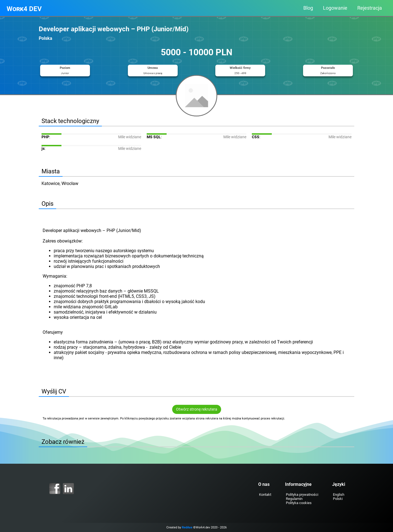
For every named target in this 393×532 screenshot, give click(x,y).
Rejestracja (370, 8)
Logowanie (335, 8)
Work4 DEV (24, 9)
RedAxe (187, 527)
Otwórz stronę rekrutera (197, 409)
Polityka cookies (299, 503)
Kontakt (265, 495)
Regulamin (294, 499)
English (339, 495)
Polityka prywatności (302, 495)
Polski (338, 499)
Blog (308, 8)
